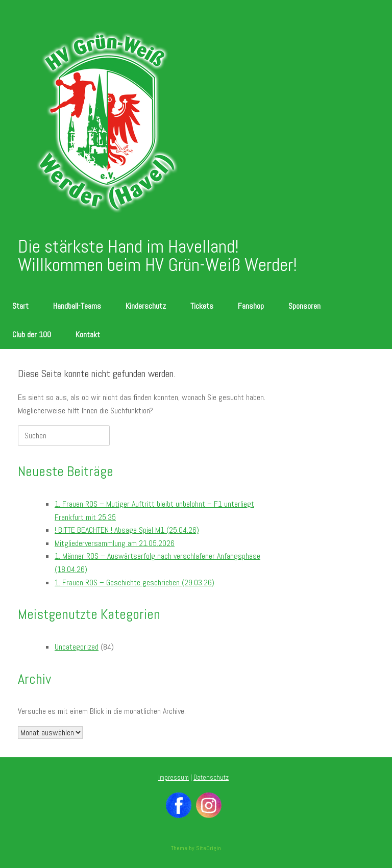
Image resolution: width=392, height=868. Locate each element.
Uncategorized (77, 647)
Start (20, 306)
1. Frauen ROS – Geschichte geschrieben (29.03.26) (134, 582)
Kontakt (88, 334)
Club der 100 (32, 334)
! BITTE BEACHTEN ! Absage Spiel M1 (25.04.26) (127, 530)
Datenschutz (211, 777)
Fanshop (251, 306)
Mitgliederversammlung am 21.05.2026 (115, 543)
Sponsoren (304, 306)
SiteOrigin (209, 848)
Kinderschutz (146, 306)
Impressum (174, 777)
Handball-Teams (77, 306)
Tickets (202, 306)
